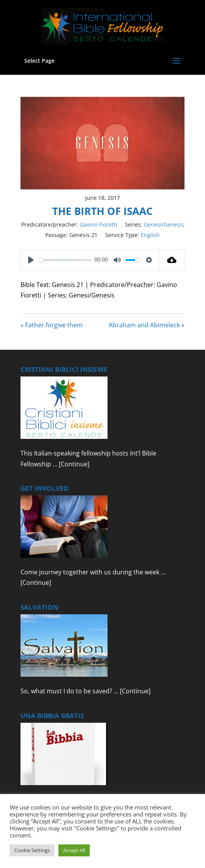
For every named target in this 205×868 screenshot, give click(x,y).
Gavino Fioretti (98, 224)
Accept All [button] (74, 850)
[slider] (65, 260)
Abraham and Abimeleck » (147, 325)
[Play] (31, 260)
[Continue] (74, 464)
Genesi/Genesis (164, 224)
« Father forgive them (52, 325)
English (150, 235)
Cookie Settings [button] (32, 850)
